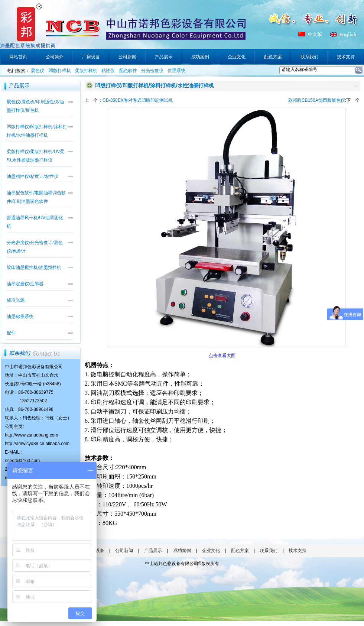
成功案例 (182, 551)
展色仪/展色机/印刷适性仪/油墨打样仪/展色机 (35, 106)
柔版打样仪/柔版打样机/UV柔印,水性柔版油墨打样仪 (35, 156)
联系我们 (269, 551)
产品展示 (153, 551)
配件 (11, 333)
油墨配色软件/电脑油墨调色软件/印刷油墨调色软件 (36, 197)
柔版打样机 (86, 71)
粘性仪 (108, 71)
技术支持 (298, 551)
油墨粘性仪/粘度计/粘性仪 (32, 176)
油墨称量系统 (20, 317)
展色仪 (38, 71)
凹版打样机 (60, 71)
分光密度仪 (152, 71)
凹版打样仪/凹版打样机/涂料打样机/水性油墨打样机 (37, 131)
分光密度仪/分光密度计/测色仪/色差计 (35, 247)
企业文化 (211, 551)
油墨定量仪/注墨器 (25, 284)
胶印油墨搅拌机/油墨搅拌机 (34, 267)
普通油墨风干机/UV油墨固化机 (35, 222)
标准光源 (16, 300)
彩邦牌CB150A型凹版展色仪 (317, 100)
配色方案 (240, 551)
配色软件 (128, 71)
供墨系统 (176, 71)
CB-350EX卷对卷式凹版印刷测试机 (138, 100)
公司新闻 (124, 551)
